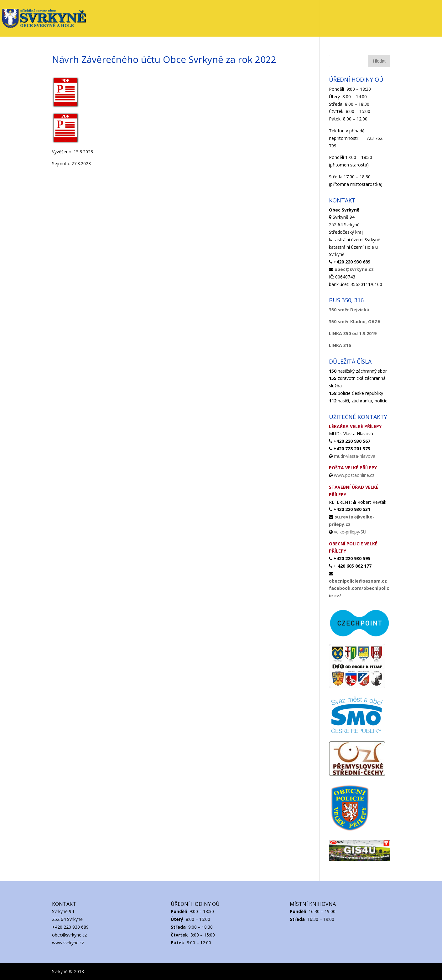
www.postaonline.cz (354, 475)
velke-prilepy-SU (350, 532)
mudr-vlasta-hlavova (355, 456)
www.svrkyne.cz (68, 943)
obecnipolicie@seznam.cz (358, 581)
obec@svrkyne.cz (354, 269)
